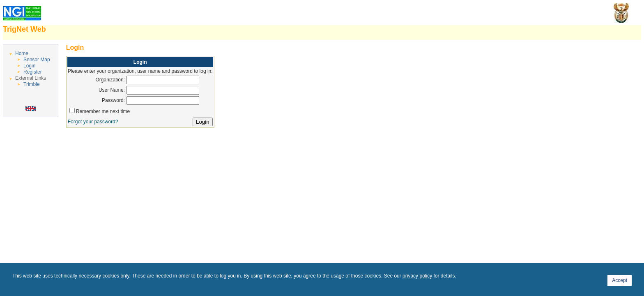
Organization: (110, 80)
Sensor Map (37, 60)
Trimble (32, 84)
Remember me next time (103, 111)
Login (29, 66)
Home (22, 53)
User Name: (112, 90)
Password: (113, 100)
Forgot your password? (93, 122)
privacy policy (417, 276)
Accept (620, 280)
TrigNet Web (24, 29)
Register (33, 72)
